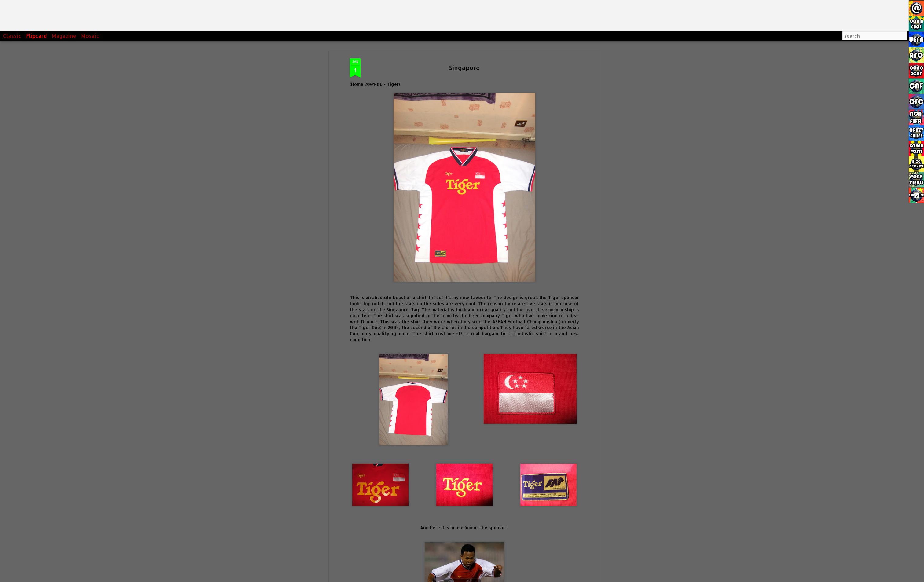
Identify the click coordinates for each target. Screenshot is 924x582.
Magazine (64, 36)
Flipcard (37, 36)
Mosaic (90, 36)
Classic (12, 36)
